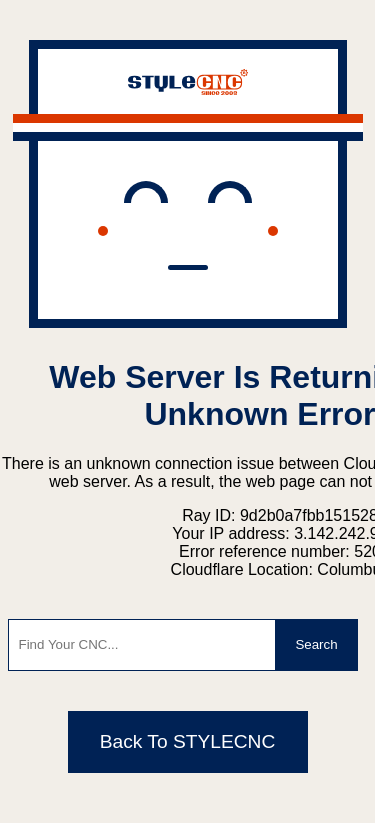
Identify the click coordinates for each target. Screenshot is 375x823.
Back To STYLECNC (188, 741)
